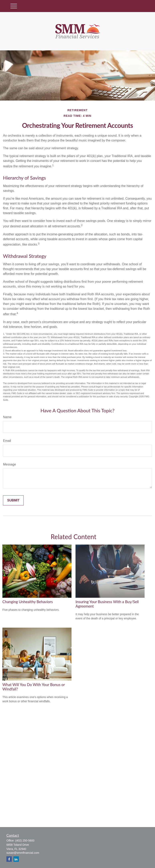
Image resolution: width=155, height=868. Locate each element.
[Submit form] (13, 500)
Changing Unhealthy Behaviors (28, 602)
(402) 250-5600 (25, 841)
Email (7, 441)
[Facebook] (9, 859)
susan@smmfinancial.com (23, 853)
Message (10, 464)
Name (7, 417)
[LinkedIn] (16, 859)
